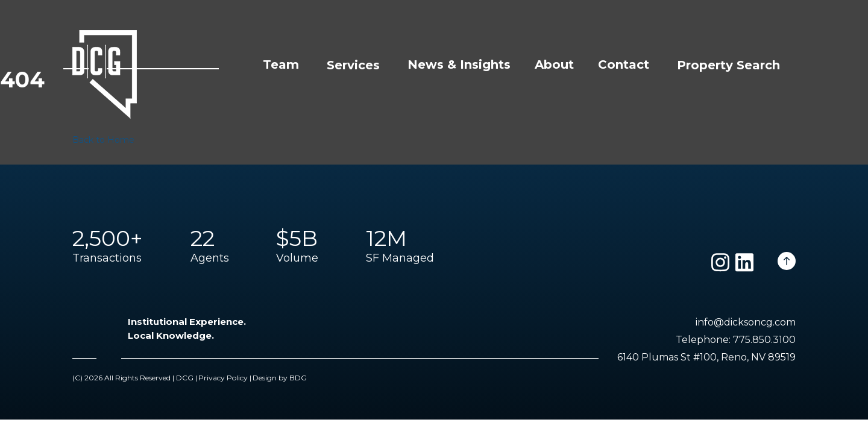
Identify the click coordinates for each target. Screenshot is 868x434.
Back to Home (103, 140)
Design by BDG (280, 378)
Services (353, 65)
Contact (624, 64)
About (554, 64)
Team (281, 64)
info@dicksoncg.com (746, 322)
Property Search (728, 65)
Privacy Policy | (225, 378)
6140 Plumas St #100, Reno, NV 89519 (706, 357)
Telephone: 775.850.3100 (736, 340)
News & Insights (459, 64)
